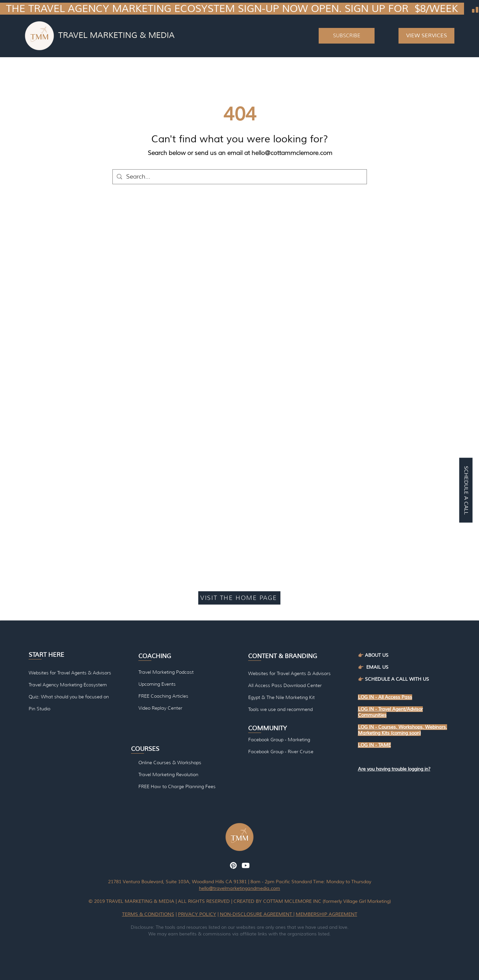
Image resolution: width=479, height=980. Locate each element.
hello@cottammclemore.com (292, 153)
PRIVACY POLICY (197, 914)
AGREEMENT (343, 914)
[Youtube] (246, 865)
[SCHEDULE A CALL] (466, 490)
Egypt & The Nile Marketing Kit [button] (281, 697)
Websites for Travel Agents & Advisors (289, 673)
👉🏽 (362, 667)
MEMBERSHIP (312, 914)
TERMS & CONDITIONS (148, 914)
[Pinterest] (233, 865)
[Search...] (239, 177)
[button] (347, 36)
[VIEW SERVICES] (426, 36)
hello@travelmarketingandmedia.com (239, 888)
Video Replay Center (160, 708)
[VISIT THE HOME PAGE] (239, 598)
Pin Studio (39, 709)
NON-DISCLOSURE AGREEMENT (257, 914)
